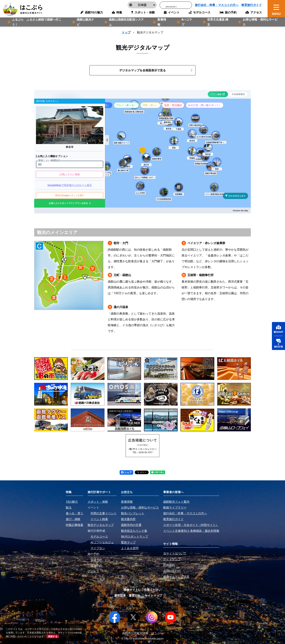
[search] (171, 7)
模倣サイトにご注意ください (142, 590)
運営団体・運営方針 (127, 596)
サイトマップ (153, 596)
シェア (127, 472)
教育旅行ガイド (252, 5)
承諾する (53, 636)
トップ (126, 32)
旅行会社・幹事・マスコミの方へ (217, 5)
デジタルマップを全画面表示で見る (156, 70)
